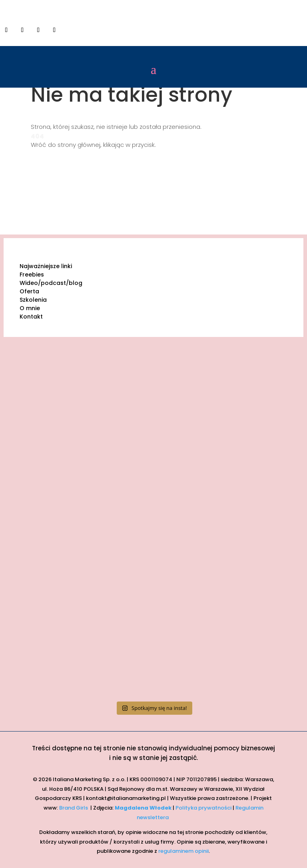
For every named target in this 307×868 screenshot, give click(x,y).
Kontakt (31, 317)
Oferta (29, 291)
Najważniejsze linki (46, 266)
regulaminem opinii (183, 851)
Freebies (32, 275)
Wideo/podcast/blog (51, 283)
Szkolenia (33, 300)
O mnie (30, 308)
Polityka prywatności (203, 808)
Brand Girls (74, 808)
